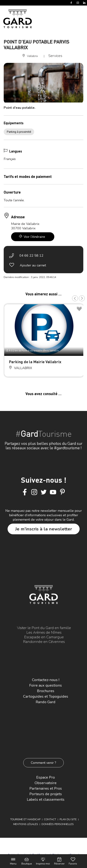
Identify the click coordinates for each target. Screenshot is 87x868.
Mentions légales (26, 824)
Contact (50, 819)
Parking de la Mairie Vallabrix (35, 362)
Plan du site (68, 819)
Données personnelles (58, 824)
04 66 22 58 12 (31, 256)
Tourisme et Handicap (25, 819)
